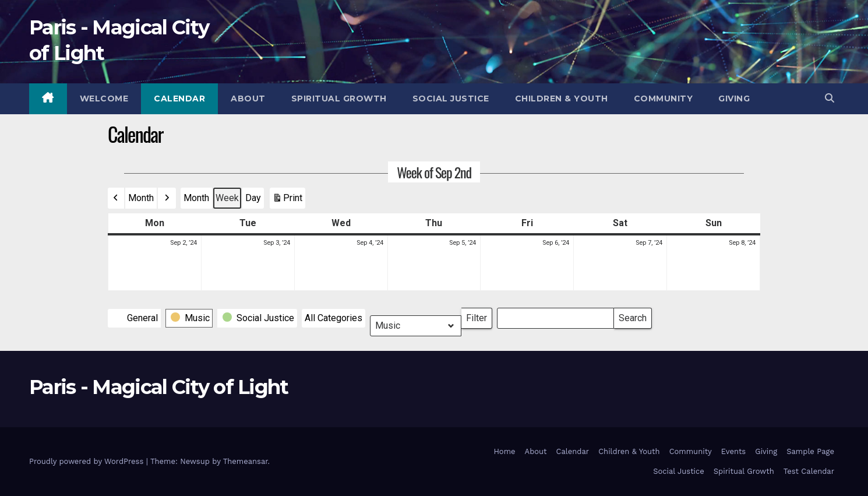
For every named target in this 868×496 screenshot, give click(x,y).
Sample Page (810, 451)
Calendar (179, 99)
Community (664, 99)
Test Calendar (809, 471)
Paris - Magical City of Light (159, 387)
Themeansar (246, 461)
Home (504, 451)
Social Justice (451, 99)
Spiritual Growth (339, 99)
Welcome (104, 99)
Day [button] (253, 198)
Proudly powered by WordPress (88, 461)
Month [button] (141, 198)
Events (733, 451)
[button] (830, 98)
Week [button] (227, 198)
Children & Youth (562, 99)
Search (632, 316)
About (248, 99)
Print (287, 200)
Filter (479, 316)
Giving (734, 99)
